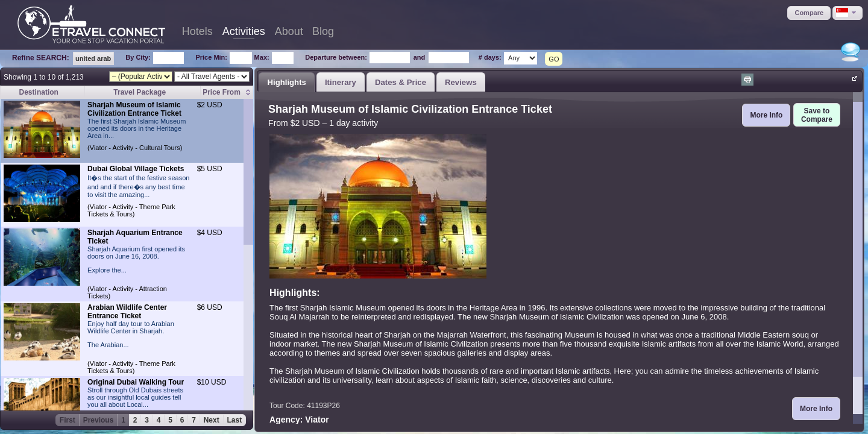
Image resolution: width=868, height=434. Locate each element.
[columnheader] (227, 93)
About (289, 31)
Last (235, 420)
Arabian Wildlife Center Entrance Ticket (127, 312)
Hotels (197, 31)
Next (212, 420)
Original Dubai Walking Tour (136, 382)
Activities (244, 31)
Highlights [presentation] (286, 82)
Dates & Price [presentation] (401, 82)
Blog (323, 31)
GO (554, 59)
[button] (809, 13)
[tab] (287, 82)
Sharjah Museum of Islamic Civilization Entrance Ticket (134, 109)
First (68, 420)
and (420, 57)
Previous (99, 420)
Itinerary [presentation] (341, 82)
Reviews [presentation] (461, 82)
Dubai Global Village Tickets (136, 169)
